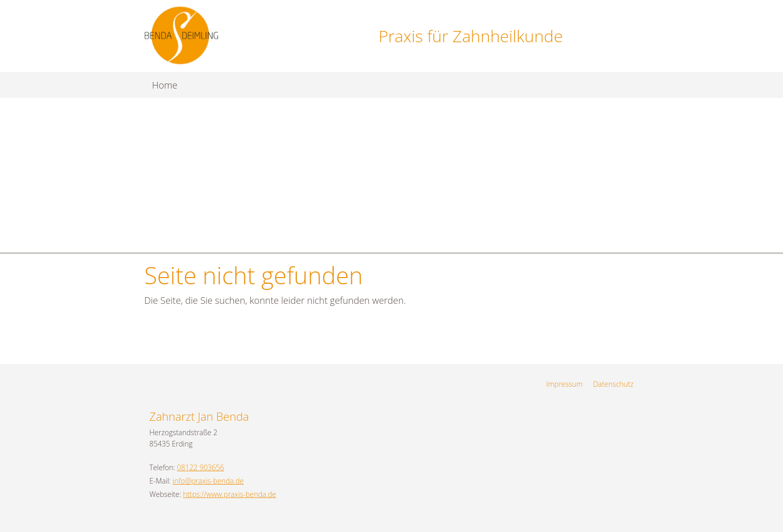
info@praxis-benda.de (208, 481)
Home (165, 85)
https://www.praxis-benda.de (229, 494)
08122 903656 (201, 467)
